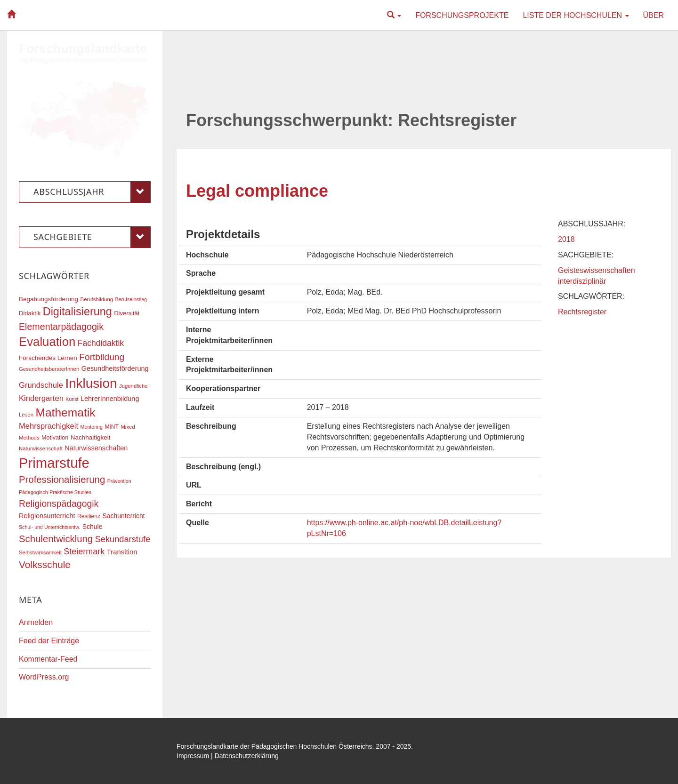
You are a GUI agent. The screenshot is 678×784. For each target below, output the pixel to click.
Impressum (193, 756)
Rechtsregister (582, 312)
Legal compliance (257, 191)
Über (654, 15)
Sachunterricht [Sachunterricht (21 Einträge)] (124, 516)
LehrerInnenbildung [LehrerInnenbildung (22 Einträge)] (110, 399)
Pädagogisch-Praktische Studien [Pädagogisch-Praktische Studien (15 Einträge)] (55, 492)
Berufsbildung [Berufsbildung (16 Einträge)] (97, 299)
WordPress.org (44, 677)
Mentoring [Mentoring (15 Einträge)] (92, 427)
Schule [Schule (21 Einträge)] (93, 527)
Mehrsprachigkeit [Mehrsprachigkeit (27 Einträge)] (48, 426)
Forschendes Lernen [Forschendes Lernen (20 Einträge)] (48, 358)
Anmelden (36, 622)
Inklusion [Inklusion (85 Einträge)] (91, 383)
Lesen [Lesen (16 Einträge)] (26, 415)
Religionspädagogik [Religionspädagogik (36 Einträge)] (59, 504)
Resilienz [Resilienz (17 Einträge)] (89, 516)
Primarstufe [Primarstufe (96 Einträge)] (54, 463)
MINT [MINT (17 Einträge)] (112, 427)
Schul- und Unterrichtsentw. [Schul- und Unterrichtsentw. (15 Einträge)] (49, 527)
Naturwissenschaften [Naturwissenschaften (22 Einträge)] (96, 448)
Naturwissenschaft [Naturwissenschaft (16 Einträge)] (41, 448)
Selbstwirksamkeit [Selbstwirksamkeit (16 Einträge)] (40, 552)
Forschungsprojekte (462, 15)
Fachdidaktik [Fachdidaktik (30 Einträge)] (101, 343)
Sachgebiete (92, 237)
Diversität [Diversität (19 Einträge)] (127, 313)
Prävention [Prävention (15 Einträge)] (119, 481)
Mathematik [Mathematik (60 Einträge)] (65, 412)
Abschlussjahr (92, 192)
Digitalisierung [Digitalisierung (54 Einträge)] (77, 312)
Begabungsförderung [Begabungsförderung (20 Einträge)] (48, 299)
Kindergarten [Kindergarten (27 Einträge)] (41, 398)
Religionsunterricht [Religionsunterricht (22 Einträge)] (47, 516)
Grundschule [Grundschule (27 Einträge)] (41, 385)
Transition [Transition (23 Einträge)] (122, 552)
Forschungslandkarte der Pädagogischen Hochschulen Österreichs (274, 746)
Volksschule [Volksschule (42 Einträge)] (45, 564)
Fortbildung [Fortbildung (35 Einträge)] (102, 357)
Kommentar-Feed (48, 659)
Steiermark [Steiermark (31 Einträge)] (84, 552)
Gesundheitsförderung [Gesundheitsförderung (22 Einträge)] (115, 368)
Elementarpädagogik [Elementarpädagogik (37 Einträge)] (61, 327)
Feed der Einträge (49, 641)
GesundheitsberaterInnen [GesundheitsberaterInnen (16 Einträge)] (49, 369)
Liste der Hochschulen (576, 15)
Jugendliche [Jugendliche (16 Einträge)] (133, 386)
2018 (566, 239)
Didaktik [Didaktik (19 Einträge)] (30, 313)
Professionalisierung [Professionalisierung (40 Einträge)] (62, 480)
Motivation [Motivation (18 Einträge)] (55, 438)
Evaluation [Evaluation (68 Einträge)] (47, 342)
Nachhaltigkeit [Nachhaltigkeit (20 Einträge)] (91, 437)
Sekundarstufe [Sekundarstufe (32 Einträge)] (123, 539)
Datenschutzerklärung (247, 756)
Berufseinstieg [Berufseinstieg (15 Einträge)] (131, 299)
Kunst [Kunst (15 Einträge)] (72, 399)
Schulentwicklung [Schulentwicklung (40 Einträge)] (56, 539)
